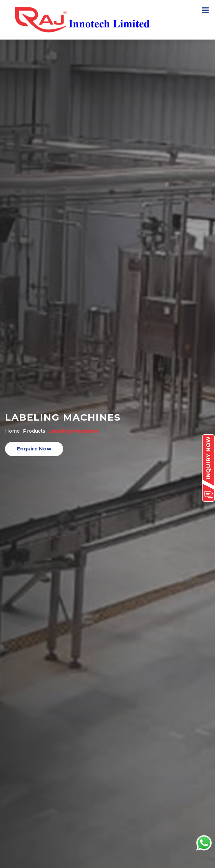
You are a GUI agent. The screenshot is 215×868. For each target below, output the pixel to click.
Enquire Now (34, 449)
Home (12, 431)
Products (34, 431)
